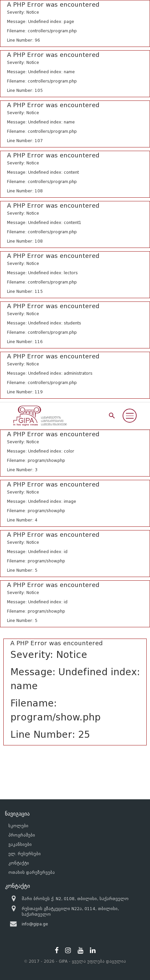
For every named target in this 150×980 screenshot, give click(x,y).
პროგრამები (22, 835)
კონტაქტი (19, 863)
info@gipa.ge (35, 924)
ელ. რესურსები (25, 854)
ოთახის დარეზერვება (32, 872)
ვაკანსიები (20, 844)
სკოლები (18, 826)
